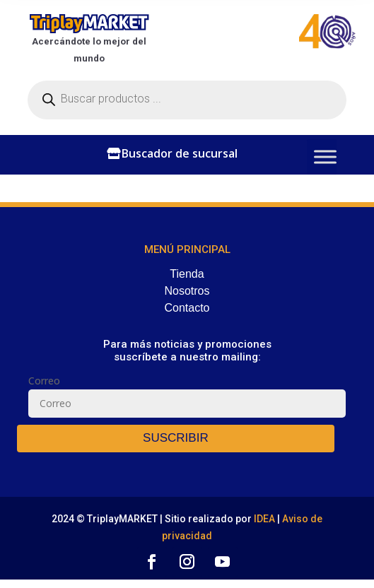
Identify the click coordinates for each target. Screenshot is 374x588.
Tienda (187, 274)
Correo (44, 381)
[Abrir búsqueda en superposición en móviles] (187, 100)
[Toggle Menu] (325, 157)
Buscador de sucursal (180, 153)
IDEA (265, 519)
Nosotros (187, 291)
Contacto (187, 308)
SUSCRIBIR (176, 438)
